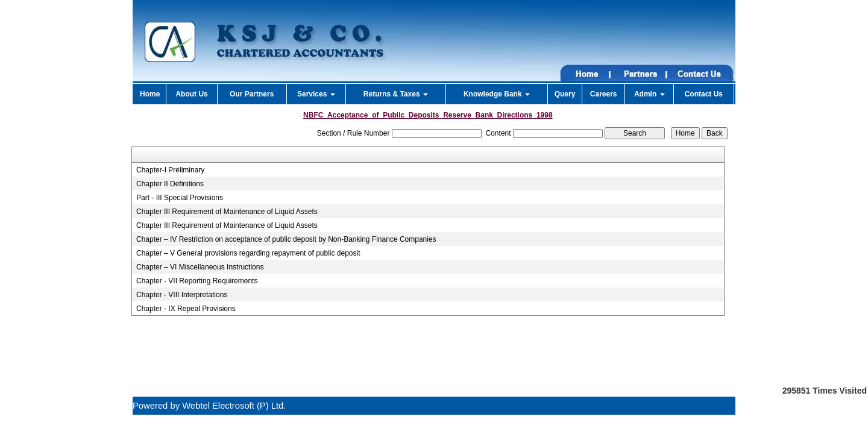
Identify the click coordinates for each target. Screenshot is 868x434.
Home (150, 94)
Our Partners (252, 94)
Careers (604, 94)
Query (565, 94)
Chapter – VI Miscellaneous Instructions (200, 267)
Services (316, 94)
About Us (191, 94)
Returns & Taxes (396, 94)
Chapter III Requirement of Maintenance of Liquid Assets (227, 212)
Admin (649, 94)
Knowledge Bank (497, 94)
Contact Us (704, 94)
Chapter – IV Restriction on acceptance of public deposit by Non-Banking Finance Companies (286, 239)
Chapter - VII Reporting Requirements (197, 281)
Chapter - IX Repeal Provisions (186, 309)
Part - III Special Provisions (180, 198)
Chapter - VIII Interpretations (182, 295)
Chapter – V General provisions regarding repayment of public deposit (248, 253)
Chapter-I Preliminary (170, 170)
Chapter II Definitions (170, 184)
